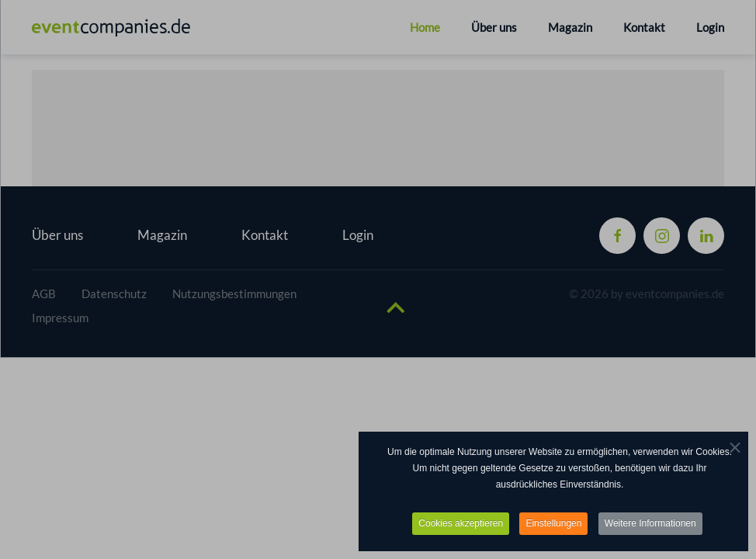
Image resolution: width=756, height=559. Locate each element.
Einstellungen (553, 524)
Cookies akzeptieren (461, 524)
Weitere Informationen (650, 524)
